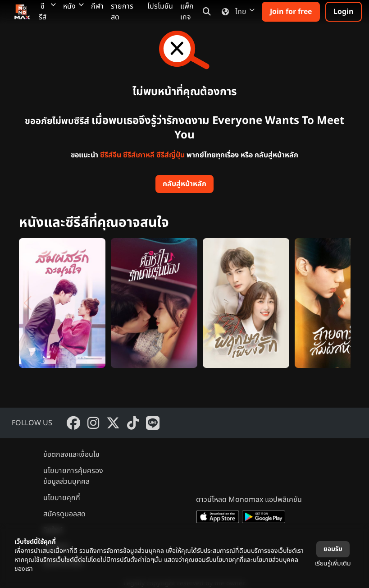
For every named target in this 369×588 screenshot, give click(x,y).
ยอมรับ (333, 549)
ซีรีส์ (47, 12)
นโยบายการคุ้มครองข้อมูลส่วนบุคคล (73, 476)
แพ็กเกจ (187, 12)
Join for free (291, 12)
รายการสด (122, 12)
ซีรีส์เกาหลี (139, 155)
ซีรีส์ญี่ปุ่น (171, 155)
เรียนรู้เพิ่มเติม (333, 563)
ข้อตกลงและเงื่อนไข (71, 455)
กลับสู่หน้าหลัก (184, 184)
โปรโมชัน (160, 6)
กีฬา (97, 6)
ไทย (236, 12)
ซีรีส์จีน (111, 155)
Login (344, 12)
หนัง (73, 6)
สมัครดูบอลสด (64, 514)
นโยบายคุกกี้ (62, 498)
